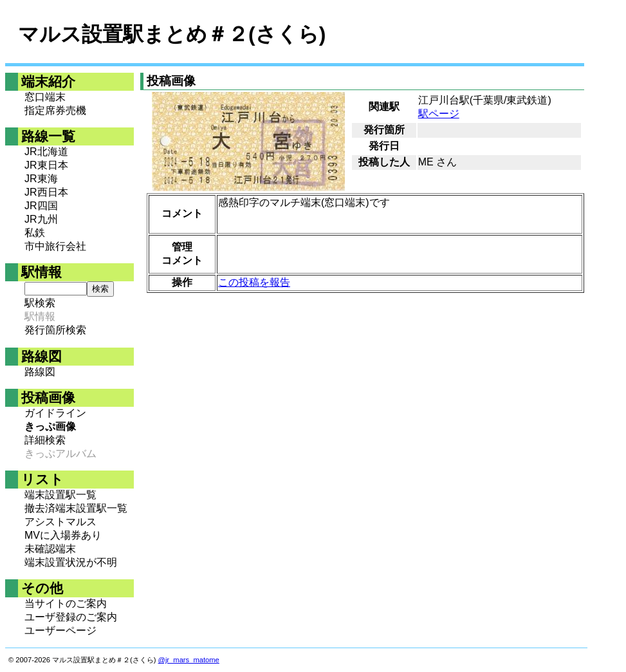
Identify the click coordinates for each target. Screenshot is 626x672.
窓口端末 (45, 97)
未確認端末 (50, 549)
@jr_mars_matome (189, 660)
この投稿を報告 (254, 282)
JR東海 (41, 179)
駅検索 (40, 303)
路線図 (40, 372)
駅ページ (439, 114)
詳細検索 (45, 440)
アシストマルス (60, 522)
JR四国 (41, 206)
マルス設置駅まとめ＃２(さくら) (172, 34)
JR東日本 (46, 165)
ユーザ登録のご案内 (71, 617)
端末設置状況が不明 (71, 562)
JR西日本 (46, 192)
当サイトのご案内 (66, 603)
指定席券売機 (55, 110)
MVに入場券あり (63, 535)
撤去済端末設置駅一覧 (76, 508)
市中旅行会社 (55, 246)
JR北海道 (46, 152)
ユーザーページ (60, 630)
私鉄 (35, 233)
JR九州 (41, 219)
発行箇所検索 (55, 330)
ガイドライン (55, 413)
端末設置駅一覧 (60, 495)
